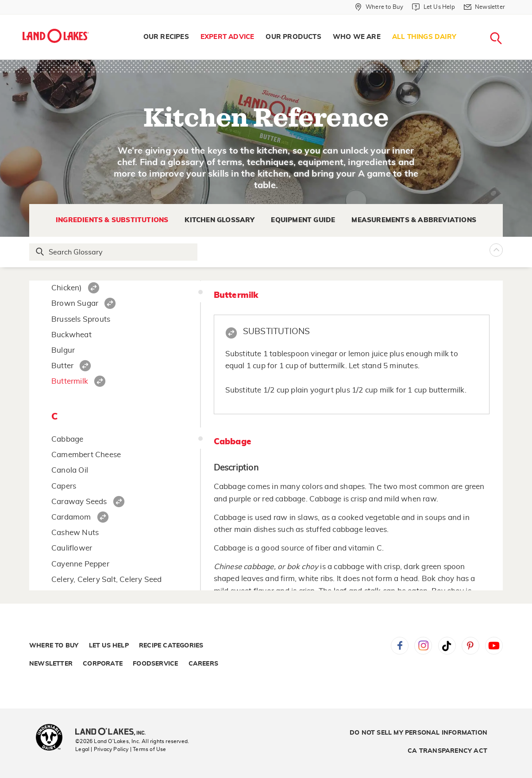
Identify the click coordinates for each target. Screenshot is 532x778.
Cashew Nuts (75, 533)
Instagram (423, 646)
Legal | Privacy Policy (102, 749)
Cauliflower (72, 548)
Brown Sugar (75, 303)
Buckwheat (71, 335)
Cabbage (67, 439)
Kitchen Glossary (220, 220)
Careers (203, 664)
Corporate (103, 664)
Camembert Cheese (86, 455)
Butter (62, 366)
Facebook (400, 646)
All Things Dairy (424, 37)
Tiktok (447, 646)
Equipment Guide (303, 220)
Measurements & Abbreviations (414, 220)
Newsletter (51, 664)
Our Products (293, 37)
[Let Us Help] (433, 7)
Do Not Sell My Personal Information (418, 733)
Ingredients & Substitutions (112, 220)
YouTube (494, 646)
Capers (64, 486)
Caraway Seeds (79, 502)
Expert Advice (227, 37)
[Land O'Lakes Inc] (114, 732)
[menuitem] (166, 37)
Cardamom (71, 517)
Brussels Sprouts (81, 319)
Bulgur (63, 350)
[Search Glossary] (114, 252)
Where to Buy (54, 646)
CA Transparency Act (447, 751)
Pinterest (470, 646)
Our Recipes (166, 37)
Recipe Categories (171, 646)
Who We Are (357, 37)
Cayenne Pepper (80, 564)
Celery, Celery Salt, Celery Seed (106, 580)
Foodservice (155, 664)
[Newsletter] (484, 7)
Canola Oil (70, 470)
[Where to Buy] (379, 7)
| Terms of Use (148, 749)
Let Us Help (109, 646)
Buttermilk (70, 381)
